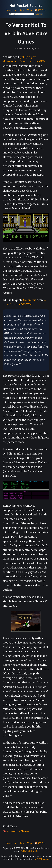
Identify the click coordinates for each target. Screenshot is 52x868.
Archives (20, 10)
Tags (30, 10)
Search (39, 14)
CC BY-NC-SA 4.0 (29, 851)
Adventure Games (18, 831)
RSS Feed (41, 10)
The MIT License (41, 859)
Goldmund (30, 300)
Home (9, 10)
